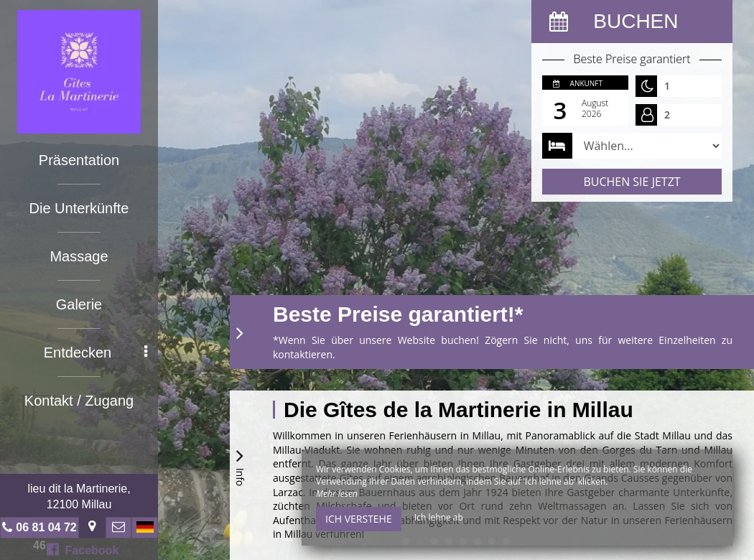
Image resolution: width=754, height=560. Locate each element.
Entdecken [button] (96, 353)
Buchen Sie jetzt (632, 182)
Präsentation (79, 160)
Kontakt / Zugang (79, 401)
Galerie (79, 304)
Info (240, 466)
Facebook (83, 549)
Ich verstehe (359, 519)
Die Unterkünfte (79, 208)
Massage (79, 256)
